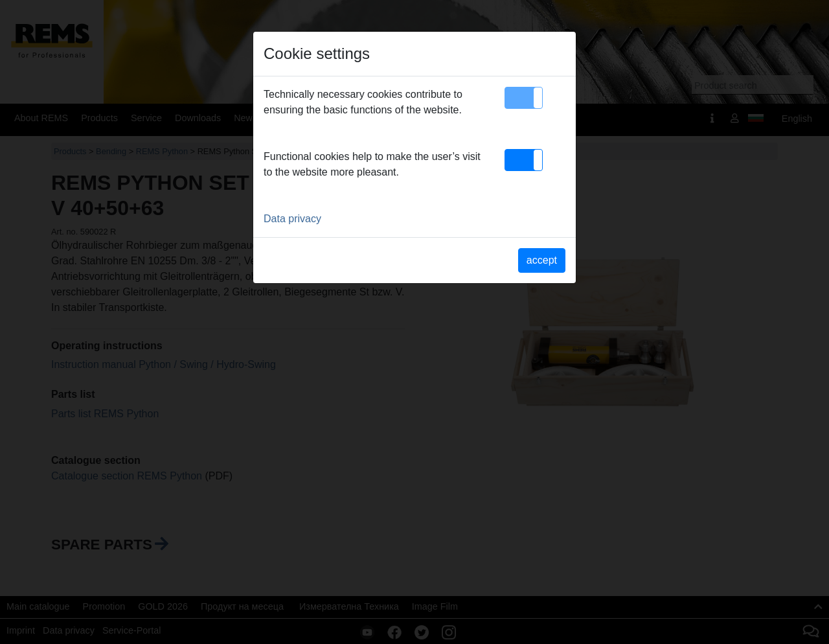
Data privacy (292, 219)
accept (542, 260)
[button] (524, 98)
